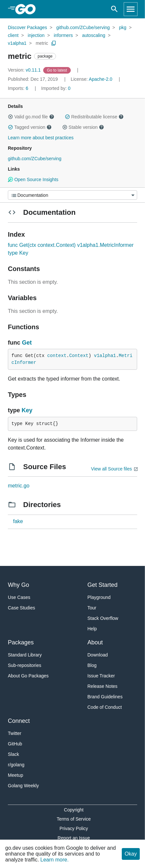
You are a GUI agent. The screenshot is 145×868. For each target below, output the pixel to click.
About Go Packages (28, 676)
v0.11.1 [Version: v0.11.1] (25, 70)
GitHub (15, 744)
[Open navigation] (131, 9)
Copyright (74, 810)
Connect (19, 721)
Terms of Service (74, 819)
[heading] (28, 9)
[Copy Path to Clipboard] (54, 43)
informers (63, 35)
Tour (92, 608)
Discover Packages (27, 27)
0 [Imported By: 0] (56, 88)
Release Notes (102, 686)
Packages (21, 642)
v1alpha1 (17, 43)
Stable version (83, 127)
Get (27, 343)
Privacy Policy (74, 828)
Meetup (16, 775)
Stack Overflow (103, 618)
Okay (131, 854)
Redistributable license (94, 117)
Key (27, 410)
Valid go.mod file (31, 117)
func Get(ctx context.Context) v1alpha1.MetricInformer (71, 245)
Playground (99, 597)
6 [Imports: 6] (19, 88)
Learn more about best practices (41, 138)
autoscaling (94, 35)
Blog (92, 665)
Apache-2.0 (100, 79)
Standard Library (25, 655)
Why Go (18, 585)
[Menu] (72, 195)
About (95, 642)
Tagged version (30, 127)
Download (98, 655)
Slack (13, 754)
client (13, 35)
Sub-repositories (25, 665)
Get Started (102, 585)
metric (42, 43)
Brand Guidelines (105, 697)
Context (79, 356)
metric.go (19, 486)
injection (36, 35)
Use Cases (19, 597)
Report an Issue (74, 838)
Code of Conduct (105, 707)
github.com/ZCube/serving (83, 27)
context (57, 356)
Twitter (15, 733)
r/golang (16, 765)
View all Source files (111, 469)
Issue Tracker (101, 676)
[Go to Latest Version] (57, 70)
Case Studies (21, 608)
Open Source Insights (33, 179)
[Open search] (114, 9)
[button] (10, 117)
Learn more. (54, 860)
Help (92, 629)
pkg (123, 27)
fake (18, 521)
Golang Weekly (23, 786)
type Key (18, 253)
